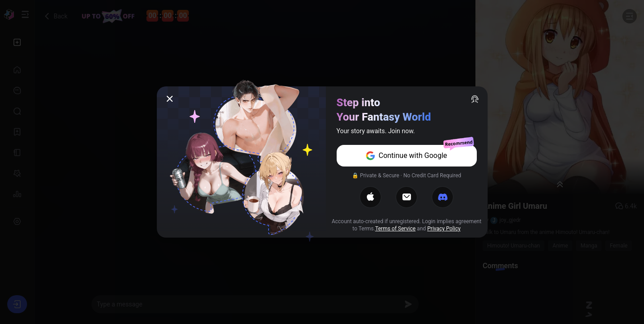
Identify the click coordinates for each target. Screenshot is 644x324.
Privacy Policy (444, 229)
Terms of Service (395, 229)
